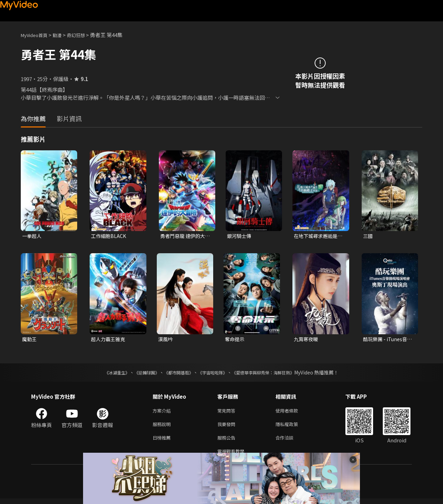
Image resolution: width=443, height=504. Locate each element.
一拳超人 (33, 236)
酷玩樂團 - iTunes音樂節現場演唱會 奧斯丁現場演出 (387, 340)
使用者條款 (293, 412)
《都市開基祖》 (175, 374)
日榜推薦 (163, 441)
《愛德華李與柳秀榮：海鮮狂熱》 (272, 374)
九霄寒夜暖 (307, 340)
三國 (368, 236)
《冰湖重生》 (105, 374)
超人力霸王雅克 (109, 340)
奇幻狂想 (83, 35)
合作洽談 (290, 441)
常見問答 (228, 412)
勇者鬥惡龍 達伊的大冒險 (184, 236)
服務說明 (163, 427)
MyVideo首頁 (37, 35)
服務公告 (228, 441)
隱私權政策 (293, 427)
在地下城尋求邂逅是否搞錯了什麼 (317, 236)
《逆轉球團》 (139, 374)
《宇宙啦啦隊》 (214, 374)
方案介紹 (163, 412)
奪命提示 (235, 340)
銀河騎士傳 (240, 236)
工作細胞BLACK (109, 236)
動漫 (63, 35)
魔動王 (30, 340)
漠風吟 (166, 340)
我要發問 (228, 427)
